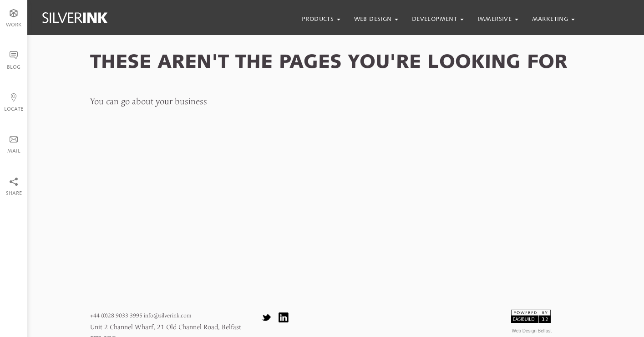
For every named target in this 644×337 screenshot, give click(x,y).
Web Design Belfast (532, 331)
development (438, 19)
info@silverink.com (167, 316)
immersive (498, 19)
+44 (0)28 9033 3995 (116, 316)
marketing (553, 19)
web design (376, 19)
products (321, 19)
